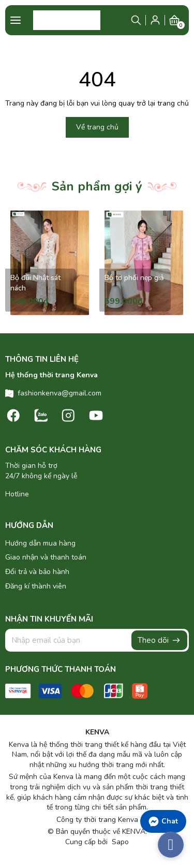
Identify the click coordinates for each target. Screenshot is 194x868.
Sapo (119, 842)
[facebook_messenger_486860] (171, 845)
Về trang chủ (97, 127)
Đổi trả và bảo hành (37, 572)
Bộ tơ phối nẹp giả (134, 278)
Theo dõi (159, 640)
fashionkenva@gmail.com (59, 393)
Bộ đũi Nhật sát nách (35, 283)
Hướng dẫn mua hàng (40, 543)
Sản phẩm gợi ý (97, 186)
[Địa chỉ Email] (97, 640)
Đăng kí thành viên (36, 586)
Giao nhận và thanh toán (46, 557)
